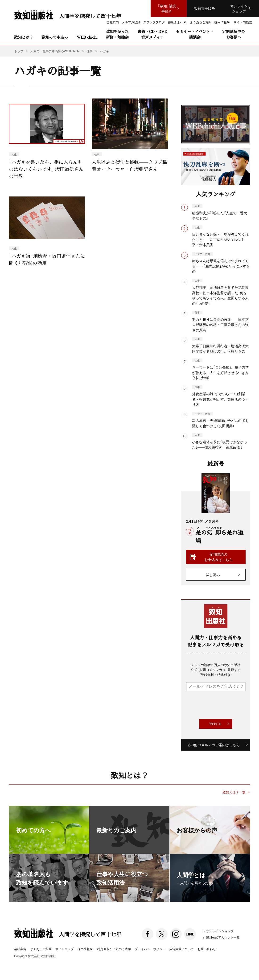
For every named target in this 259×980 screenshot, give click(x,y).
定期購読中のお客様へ (234, 34)
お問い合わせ (207, 949)
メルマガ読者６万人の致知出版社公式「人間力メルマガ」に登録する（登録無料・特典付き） (216, 670)
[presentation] (222, 705)
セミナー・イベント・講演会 (195, 34)
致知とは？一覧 (234, 792)
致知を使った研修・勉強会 (117, 34)
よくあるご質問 (41, 949)
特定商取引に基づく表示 (114, 949)
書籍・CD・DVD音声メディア (152, 34)
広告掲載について (181, 949)
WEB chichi (87, 37)
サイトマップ (65, 949)
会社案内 (20, 949)
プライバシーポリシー (150, 949)
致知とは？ (24, 37)
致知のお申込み (55, 37)
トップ (19, 51)
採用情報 (86, 949)
